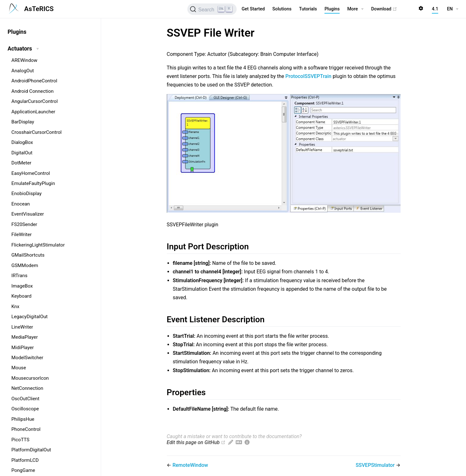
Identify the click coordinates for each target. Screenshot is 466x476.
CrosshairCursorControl (36, 132)
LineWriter (22, 327)
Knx (15, 306)
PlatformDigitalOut (31, 450)
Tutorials (308, 9)
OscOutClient (25, 399)
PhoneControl (26, 429)
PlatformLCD (25, 460)
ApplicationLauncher (33, 112)
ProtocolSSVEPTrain (308, 76)
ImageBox (22, 286)
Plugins (332, 9)
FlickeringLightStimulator (38, 245)
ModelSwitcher (27, 358)
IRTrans (19, 276)
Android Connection (33, 91)
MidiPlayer (23, 348)
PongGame (23, 470)
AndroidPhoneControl (34, 81)
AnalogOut (23, 71)
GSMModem (25, 265)
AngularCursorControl (35, 101)
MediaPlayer (25, 337)
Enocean (21, 204)
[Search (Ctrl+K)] (212, 9)
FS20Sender (24, 224)
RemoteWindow (190, 465)
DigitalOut (22, 153)
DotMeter (21, 163)
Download (384, 9)
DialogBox (22, 142)
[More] (355, 9)
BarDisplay (23, 122)
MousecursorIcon (30, 378)
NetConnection (27, 388)
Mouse (19, 368)
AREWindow (24, 60)
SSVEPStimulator (376, 465)
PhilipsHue (23, 419)
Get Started (253, 9)
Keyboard (21, 296)
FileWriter (21, 235)
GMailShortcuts (28, 255)
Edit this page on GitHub (193, 442)
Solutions (282, 9)
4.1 (435, 9)
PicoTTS (20, 440)
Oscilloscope (25, 409)
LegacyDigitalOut (30, 317)
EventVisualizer (28, 214)
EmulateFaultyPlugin (33, 183)
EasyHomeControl (31, 173)
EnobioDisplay (27, 193)
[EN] (453, 9)
